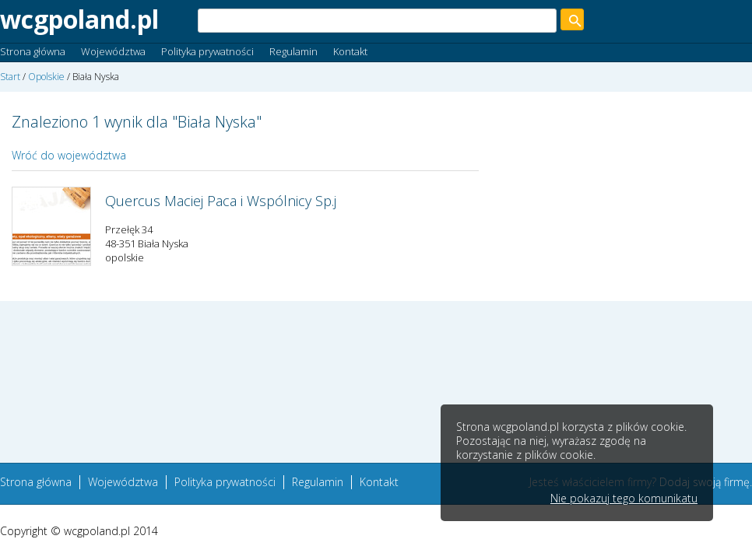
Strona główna (33, 51)
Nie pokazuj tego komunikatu (624, 499)
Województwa (113, 51)
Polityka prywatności (207, 51)
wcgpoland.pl (79, 19)
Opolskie (46, 77)
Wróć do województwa (69, 155)
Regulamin (293, 51)
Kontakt (350, 51)
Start (10, 77)
